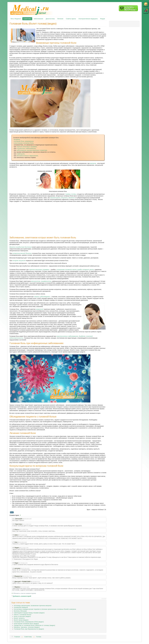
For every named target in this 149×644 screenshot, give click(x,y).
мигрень (17, 139)
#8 (13, 535)
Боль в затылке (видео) (22, 616)
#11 (14, 519)
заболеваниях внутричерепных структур (32, 150)
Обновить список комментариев (25, 593)
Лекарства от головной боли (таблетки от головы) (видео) (35, 625)
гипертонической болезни (22, 253)
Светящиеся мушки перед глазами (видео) (29, 613)
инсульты (64, 198)
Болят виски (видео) (21, 620)
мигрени (93, 163)
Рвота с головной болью (23, 615)
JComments (104, 599)
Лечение (60, 19)
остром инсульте (19, 260)
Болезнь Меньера (20, 611)
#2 (13, 581)
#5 (13, 563)
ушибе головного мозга (86, 270)
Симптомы (27, 19)
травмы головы (71, 194)
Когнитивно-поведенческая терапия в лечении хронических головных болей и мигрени (45, 609)
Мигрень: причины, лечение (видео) (27, 627)
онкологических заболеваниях (67, 336)
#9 (13, 529)
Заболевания (38, 19)
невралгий (40, 309)
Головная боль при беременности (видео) (29, 629)
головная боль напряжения (24, 141)
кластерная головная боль (24, 143)
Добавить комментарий (22, 596)
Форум (103, 19)
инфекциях (21, 154)
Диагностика (50, 19)
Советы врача (71, 19)
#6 (13, 548)
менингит (72, 198)
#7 (13, 542)
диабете (82, 336)
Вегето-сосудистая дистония (21, 247)
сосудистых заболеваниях (26, 148)
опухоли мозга (55, 198)
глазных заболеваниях (42, 297)
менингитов (36, 281)
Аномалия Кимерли (21, 607)
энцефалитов (46, 281)
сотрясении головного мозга (66, 270)
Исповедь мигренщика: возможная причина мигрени (33, 606)
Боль (12, 512)
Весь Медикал (16, 19)
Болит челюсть (19, 618)
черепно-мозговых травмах (27, 147)
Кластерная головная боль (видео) (26, 624)
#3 (13, 576)
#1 (13, 587)
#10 (14, 524)
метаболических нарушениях (27, 156)
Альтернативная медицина (88, 19)
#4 (13, 568)
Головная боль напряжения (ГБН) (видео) (29, 622)
